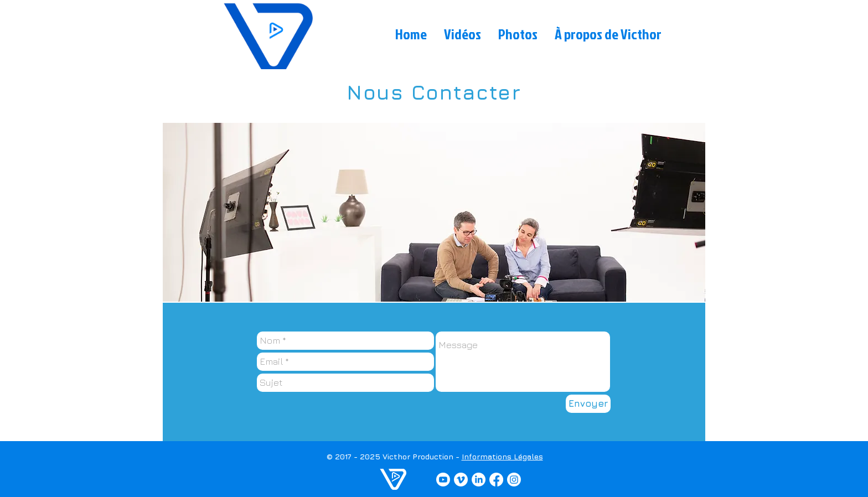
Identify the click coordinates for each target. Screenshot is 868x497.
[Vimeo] (461, 480)
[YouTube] (443, 480)
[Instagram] (514, 480)
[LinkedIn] (479, 480)
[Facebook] (496, 480)
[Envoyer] (588, 404)
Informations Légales (502, 456)
